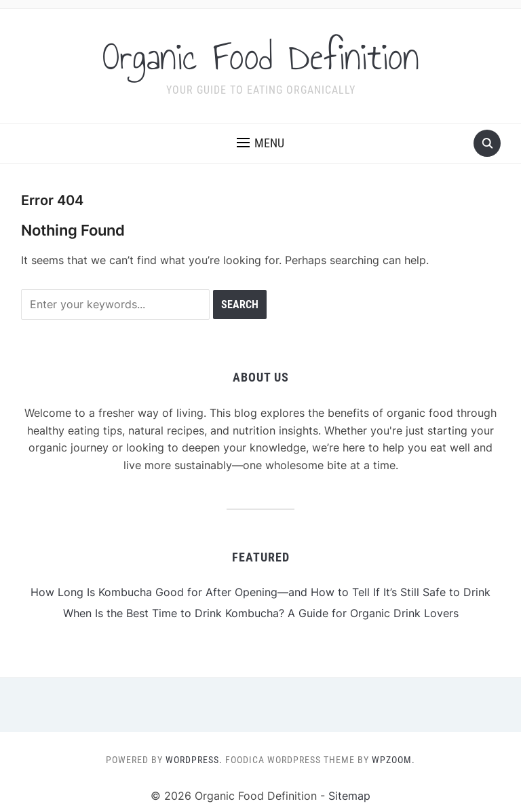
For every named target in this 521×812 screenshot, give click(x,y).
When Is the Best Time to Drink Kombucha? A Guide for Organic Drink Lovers (261, 613)
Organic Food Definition (261, 57)
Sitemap (349, 796)
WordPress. (194, 760)
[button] (260, 143)
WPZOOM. (393, 760)
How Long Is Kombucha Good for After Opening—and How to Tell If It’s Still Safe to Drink (260, 592)
